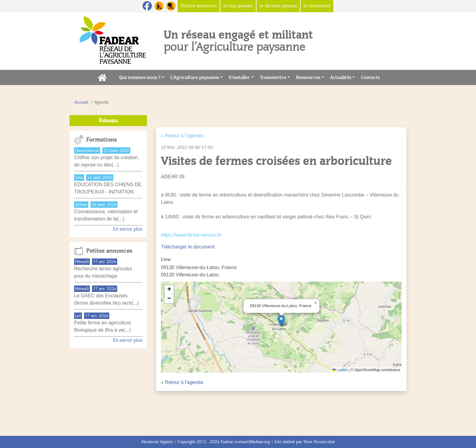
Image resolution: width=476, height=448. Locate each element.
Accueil (81, 102)
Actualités (341, 77)
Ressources (308, 77)
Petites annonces (109, 251)
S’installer (239, 77)
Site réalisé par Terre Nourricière (305, 442)
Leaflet (340, 370)
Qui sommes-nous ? (140, 77)
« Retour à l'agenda (182, 136)
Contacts (372, 77)
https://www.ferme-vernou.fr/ (191, 235)
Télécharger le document (188, 247)
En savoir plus (128, 229)
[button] (281, 321)
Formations (102, 140)
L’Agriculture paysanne (195, 77)
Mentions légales (157, 442)
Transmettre (273, 77)
